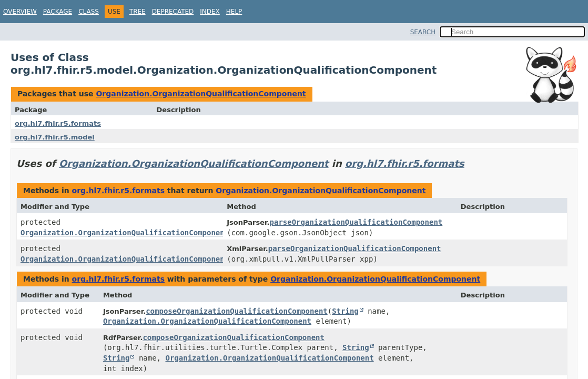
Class (89, 12)
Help (234, 12)
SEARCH (423, 32)
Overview (20, 12)
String (345, 311)
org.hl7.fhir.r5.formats (58, 123)
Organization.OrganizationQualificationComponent (201, 94)
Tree (138, 12)
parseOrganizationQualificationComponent (356, 222)
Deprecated (173, 12)
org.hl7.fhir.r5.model (55, 137)
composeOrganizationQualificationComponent (237, 311)
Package (58, 12)
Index (210, 12)
